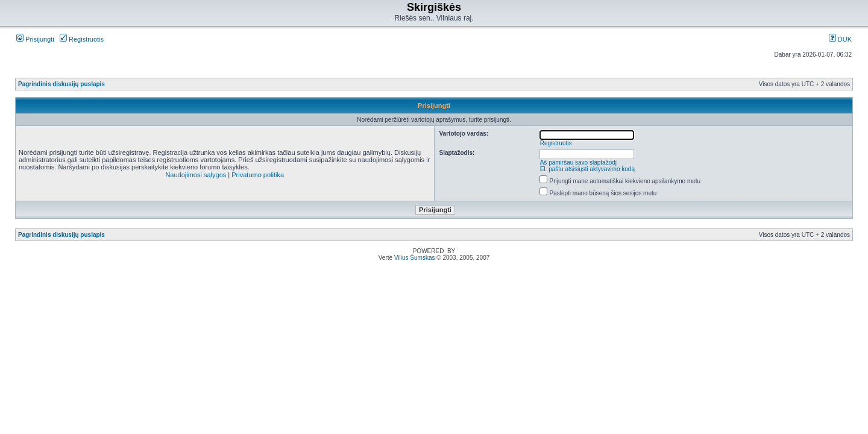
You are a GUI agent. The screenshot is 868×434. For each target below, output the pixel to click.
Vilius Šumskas (415, 258)
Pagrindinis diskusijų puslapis (61, 84)
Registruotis (82, 39)
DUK (840, 39)
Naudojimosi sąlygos (196, 175)
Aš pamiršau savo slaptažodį (578, 162)
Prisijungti (35, 39)
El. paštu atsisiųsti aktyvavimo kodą (587, 169)
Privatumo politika (258, 175)
